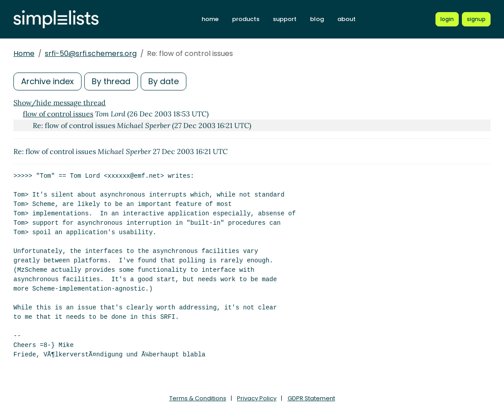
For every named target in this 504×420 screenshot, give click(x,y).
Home (24, 54)
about (347, 19)
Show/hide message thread (60, 103)
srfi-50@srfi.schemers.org (91, 54)
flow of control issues (58, 114)
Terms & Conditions (198, 398)
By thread (111, 81)
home (210, 19)
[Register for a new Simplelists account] (476, 19)
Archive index (47, 81)
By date (164, 81)
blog (317, 19)
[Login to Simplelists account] (447, 19)
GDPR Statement (311, 398)
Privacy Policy (257, 398)
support (285, 19)
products (246, 19)
